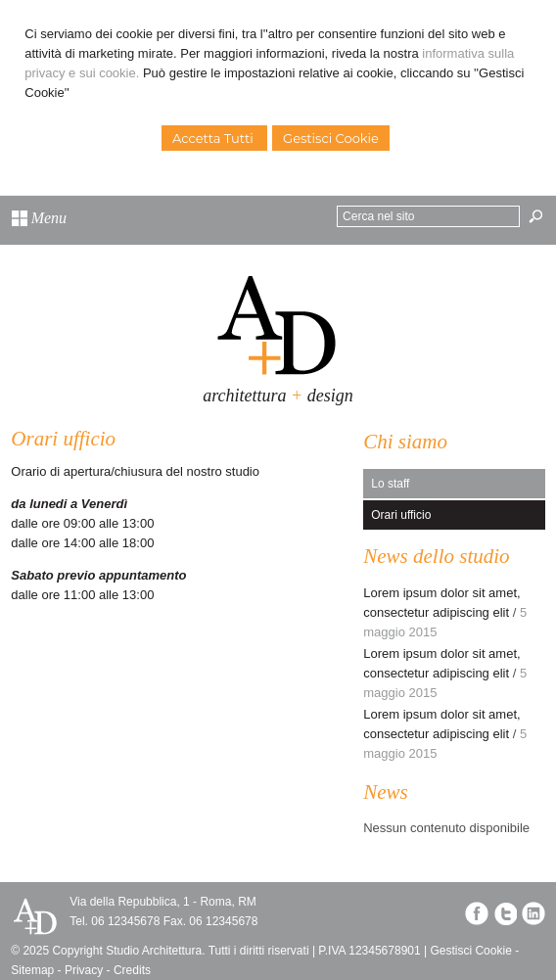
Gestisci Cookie (331, 138)
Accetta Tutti (214, 138)
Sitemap (32, 970)
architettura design (278, 396)
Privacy (84, 970)
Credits (132, 970)
